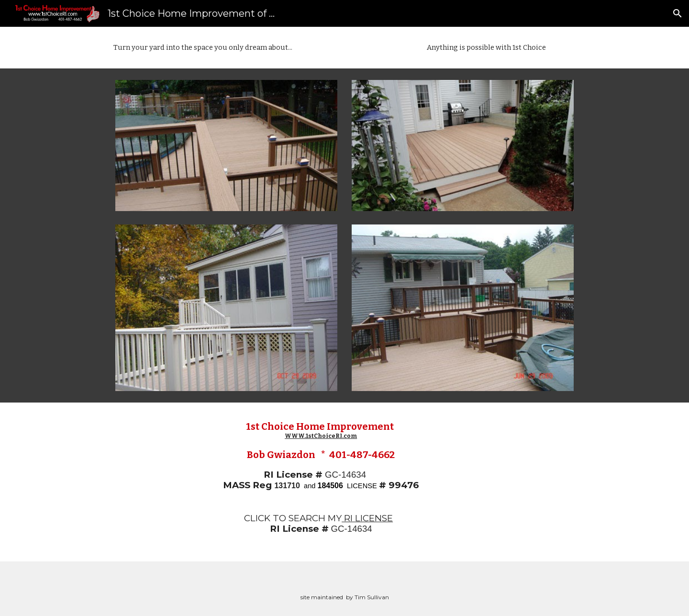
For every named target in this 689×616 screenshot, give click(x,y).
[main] (203, 48)
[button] (678, 13)
